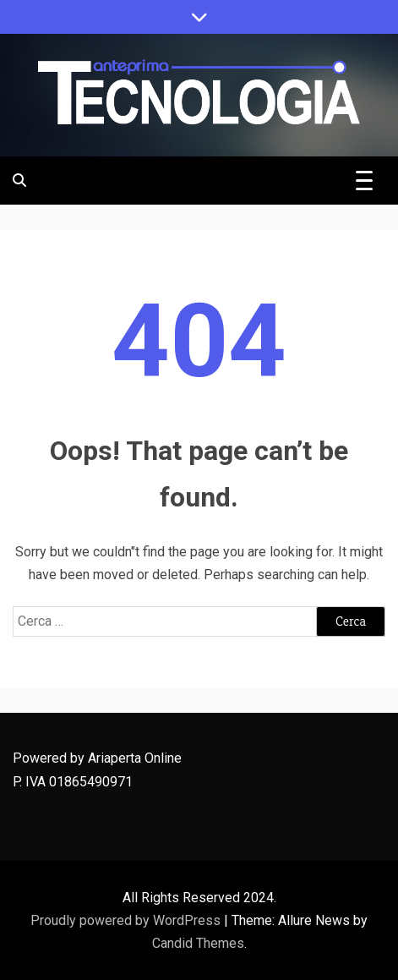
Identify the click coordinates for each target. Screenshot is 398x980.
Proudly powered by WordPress (127, 920)
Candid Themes (198, 943)
